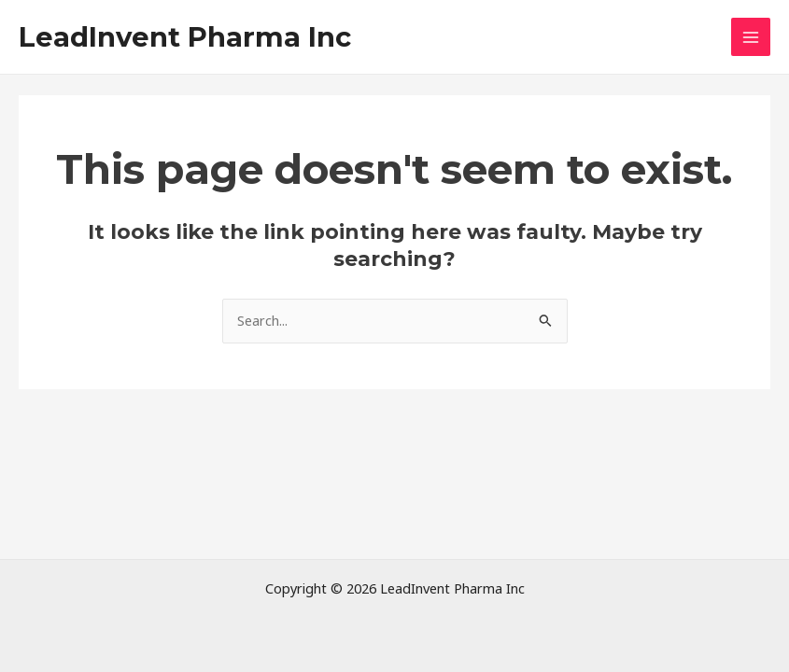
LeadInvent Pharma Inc (185, 37)
